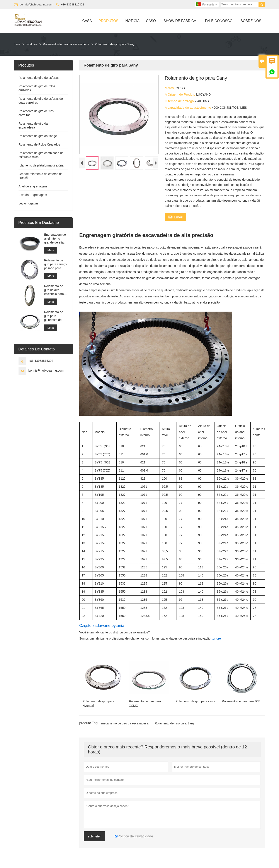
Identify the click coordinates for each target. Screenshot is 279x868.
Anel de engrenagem (33, 186)
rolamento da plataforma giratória (41, 165)
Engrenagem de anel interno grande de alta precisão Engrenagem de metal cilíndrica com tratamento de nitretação (55, 239)
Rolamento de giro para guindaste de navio (54, 316)
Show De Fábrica (180, 21)
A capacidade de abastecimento (188, 107)
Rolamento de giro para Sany (175, 723)
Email (175, 217)
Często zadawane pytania (102, 626)
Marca (170, 88)
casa (17, 44)
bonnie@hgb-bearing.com (36, 4)
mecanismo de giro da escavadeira (125, 723)
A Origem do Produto (180, 94)
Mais (51, 250)
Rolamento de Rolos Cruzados (39, 144)
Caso (151, 21)
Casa (87, 21)
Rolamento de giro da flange (38, 136)
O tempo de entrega (180, 101)
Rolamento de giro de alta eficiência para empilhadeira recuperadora (54, 290)
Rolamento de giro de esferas (39, 78)
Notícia (132, 21)
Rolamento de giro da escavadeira (66, 44)
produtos (32, 44)
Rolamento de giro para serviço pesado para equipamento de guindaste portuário (55, 264)
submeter (94, 836)
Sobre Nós (251, 21)
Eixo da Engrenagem (33, 195)
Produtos (108, 21)
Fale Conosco (219, 21)
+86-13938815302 (73, 4)
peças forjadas (28, 203)
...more (216, 638)
